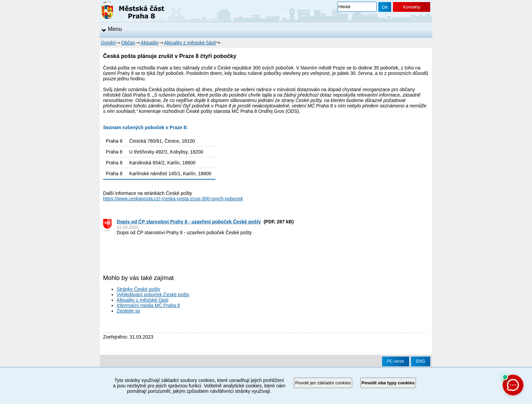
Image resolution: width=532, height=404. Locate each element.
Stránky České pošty (138, 289)
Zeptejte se (128, 311)
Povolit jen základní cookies (323, 383)
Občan (128, 43)
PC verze (396, 361)
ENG (421, 361)
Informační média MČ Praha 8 (148, 305)
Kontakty (411, 7)
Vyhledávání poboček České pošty (153, 295)
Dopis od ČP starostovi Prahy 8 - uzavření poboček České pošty (189, 222)
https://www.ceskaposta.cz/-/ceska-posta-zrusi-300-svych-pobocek (173, 199)
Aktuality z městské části (190, 43)
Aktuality (150, 43)
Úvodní (108, 43)
